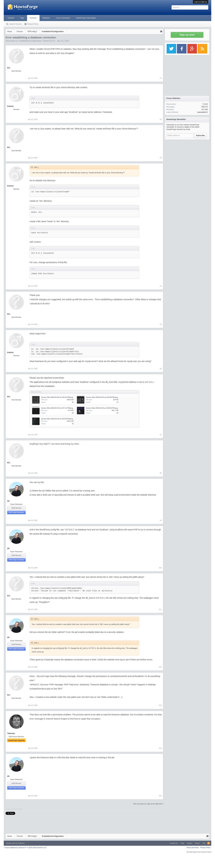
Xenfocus (21, 843)
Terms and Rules (193, 848)
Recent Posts (33, 24)
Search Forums (16, 24)
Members (46, 18)
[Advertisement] (187, 160)
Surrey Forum (206, 852)
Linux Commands (63, 18)
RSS (209, 843)
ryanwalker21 (203, 112)
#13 (160, 705)
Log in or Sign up (201, 2)
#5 (161, 324)
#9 (161, 520)
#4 (161, 286)
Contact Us (174, 843)
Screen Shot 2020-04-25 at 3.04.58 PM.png (57, 419)
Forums (33, 18)
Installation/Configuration (30, 41)
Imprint (190, 843)
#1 (161, 78)
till (8, 501)
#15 (160, 796)
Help (183, 843)
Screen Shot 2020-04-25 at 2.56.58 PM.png (102, 397)
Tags (22, 18)
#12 (160, 667)
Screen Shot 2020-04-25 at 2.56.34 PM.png (57, 397)
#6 (161, 369)
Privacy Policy (205, 848)
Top (204, 843)
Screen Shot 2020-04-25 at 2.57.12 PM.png (57, 408)
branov (10, 106)
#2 (161, 119)
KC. (54, 41)
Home (197, 843)
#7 (161, 435)
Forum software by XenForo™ (25, 848)
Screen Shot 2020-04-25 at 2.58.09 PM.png (102, 408)
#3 (161, 158)
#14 (160, 748)
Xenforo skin (11, 843)
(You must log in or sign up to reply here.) (148, 804)
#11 (160, 609)
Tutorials (11, 18)
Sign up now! (187, 35)
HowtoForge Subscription (86, 18)
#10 (160, 568)
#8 (161, 473)
